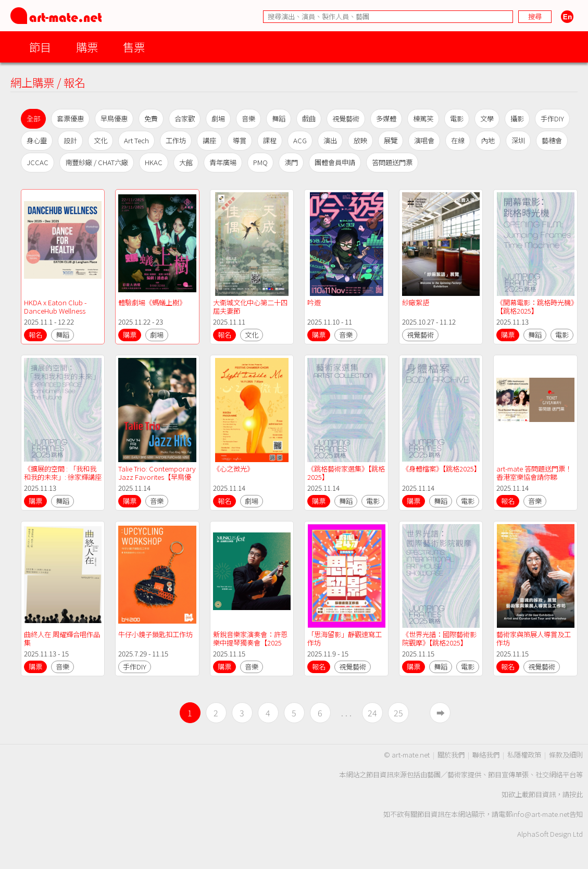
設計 (70, 140)
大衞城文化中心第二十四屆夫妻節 (250, 307)
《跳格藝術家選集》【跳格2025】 (346, 473)
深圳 (518, 140)
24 (372, 713)
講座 (209, 140)
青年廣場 (223, 162)
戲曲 (309, 119)
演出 (330, 140)
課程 (270, 140)
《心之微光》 (233, 469)
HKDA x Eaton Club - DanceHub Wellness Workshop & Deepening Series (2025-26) (62, 315)
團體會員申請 (335, 162)
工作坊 (176, 140)
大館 (186, 162)
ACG (300, 140)
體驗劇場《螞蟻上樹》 (152, 302)
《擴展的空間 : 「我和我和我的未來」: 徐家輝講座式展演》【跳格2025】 (63, 477)
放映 (360, 140)
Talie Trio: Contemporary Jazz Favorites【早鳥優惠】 (158, 477)
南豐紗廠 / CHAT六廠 (97, 162)
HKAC (154, 162)
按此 (576, 794)
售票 (134, 47)
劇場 (218, 119)
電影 (457, 119)
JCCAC (37, 162)
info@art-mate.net (541, 814)
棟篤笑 (423, 119)
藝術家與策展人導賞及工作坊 (534, 638)
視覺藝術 (346, 119)
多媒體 (386, 119)
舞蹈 (279, 119)
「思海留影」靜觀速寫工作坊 (345, 638)
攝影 (517, 119)
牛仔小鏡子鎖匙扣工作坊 (155, 634)
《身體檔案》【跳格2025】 (441, 469)
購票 (87, 47)
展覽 (391, 140)
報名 (35, 335)
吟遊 (314, 302)
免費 (151, 119)
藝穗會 (552, 140)
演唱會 (424, 140)
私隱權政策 (524, 755)
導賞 (240, 140)
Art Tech (136, 140)
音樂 (248, 119)
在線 (458, 140)
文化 (101, 140)
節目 (40, 47)
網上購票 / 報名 (48, 82)
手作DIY (552, 119)
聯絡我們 (486, 755)
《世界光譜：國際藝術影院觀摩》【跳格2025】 (439, 638)
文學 (487, 119)
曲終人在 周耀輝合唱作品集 (62, 638)
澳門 (291, 162)
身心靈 (37, 140)
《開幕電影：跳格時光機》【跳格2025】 (535, 307)
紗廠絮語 (416, 302)
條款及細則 (566, 755)
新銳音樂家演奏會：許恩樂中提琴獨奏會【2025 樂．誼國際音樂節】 (250, 643)
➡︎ (441, 713)
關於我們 (451, 755)
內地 (488, 140)
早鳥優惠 (114, 119)
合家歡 (185, 119)
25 (398, 713)
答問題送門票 (392, 162)
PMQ (260, 162)
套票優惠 (70, 119)
